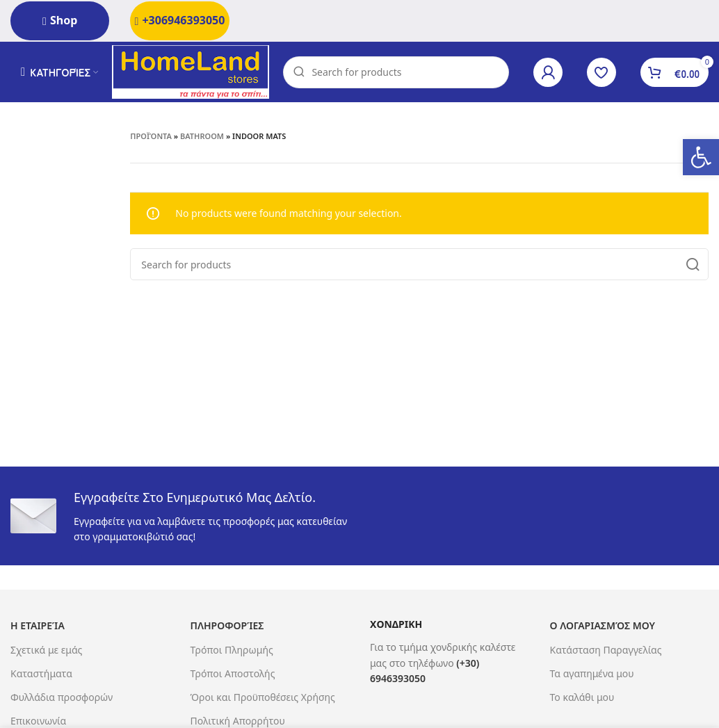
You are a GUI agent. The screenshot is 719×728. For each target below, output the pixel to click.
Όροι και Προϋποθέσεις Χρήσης (263, 699)
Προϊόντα (151, 138)
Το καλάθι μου (582, 699)
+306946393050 (180, 20)
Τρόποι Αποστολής (233, 676)
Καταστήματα (41, 676)
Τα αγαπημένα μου (592, 676)
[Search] (399, 73)
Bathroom (202, 138)
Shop (60, 20)
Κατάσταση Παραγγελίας (606, 651)
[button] (701, 157)
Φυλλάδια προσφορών (62, 699)
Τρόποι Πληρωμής (232, 651)
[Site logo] (194, 72)
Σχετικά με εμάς (46, 651)
